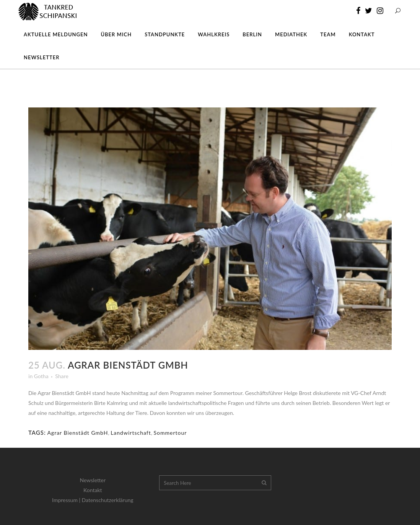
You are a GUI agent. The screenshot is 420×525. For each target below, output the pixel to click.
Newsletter (93, 480)
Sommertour (170, 433)
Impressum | (67, 500)
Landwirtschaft (131, 433)
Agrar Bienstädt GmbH (77, 433)
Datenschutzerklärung (108, 500)
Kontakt (93, 490)
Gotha (41, 376)
